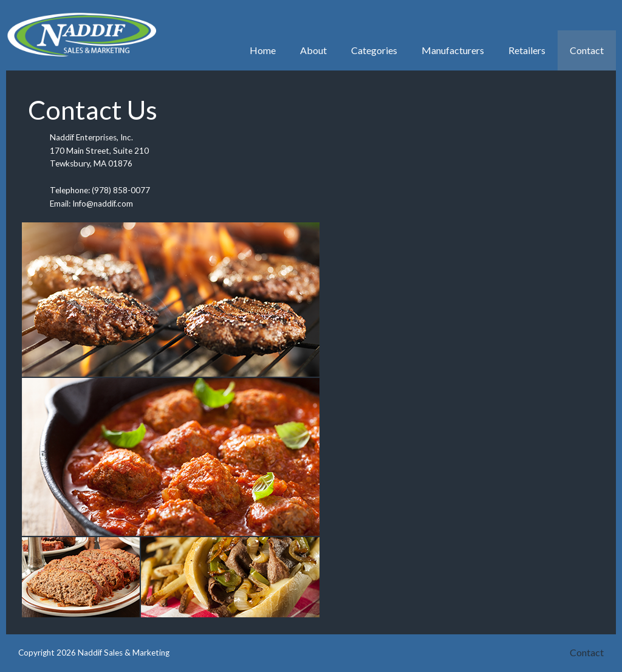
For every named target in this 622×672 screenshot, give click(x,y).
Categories (374, 50)
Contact (587, 50)
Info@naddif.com (103, 204)
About (313, 50)
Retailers (527, 50)
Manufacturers (453, 50)
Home (263, 50)
